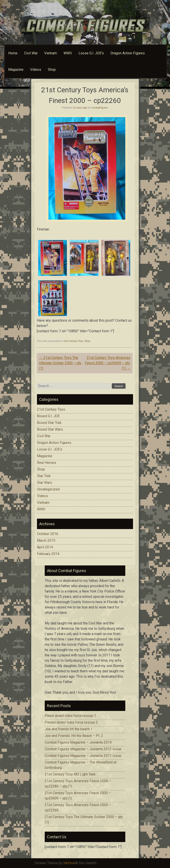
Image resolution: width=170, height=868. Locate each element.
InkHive (69, 863)
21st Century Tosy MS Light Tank (70, 774)
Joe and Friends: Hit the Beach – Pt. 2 (74, 736)
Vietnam (51, 53)
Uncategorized (48, 489)
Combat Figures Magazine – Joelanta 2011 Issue (83, 756)
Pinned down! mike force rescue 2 (71, 722)
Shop (52, 70)
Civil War (31, 53)
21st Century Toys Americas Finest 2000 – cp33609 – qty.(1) (108, 363)
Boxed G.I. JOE (48, 416)
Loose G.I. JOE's (50, 449)
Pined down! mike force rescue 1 (70, 716)
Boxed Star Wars (50, 429)
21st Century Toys (73, 341)
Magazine (16, 70)
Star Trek (44, 476)
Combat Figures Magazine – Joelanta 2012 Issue (83, 749)
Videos (36, 70)
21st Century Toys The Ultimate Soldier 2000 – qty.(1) (60, 363)
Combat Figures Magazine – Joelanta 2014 (78, 742)
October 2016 (48, 534)
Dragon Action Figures (128, 53)
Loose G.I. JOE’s (91, 53)
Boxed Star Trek (49, 423)
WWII (68, 53)
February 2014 (48, 554)
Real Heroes (47, 463)
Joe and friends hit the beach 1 (69, 729)
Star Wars (44, 483)
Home (13, 53)
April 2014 (45, 547)
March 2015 (46, 540)
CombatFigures (99, 108)
